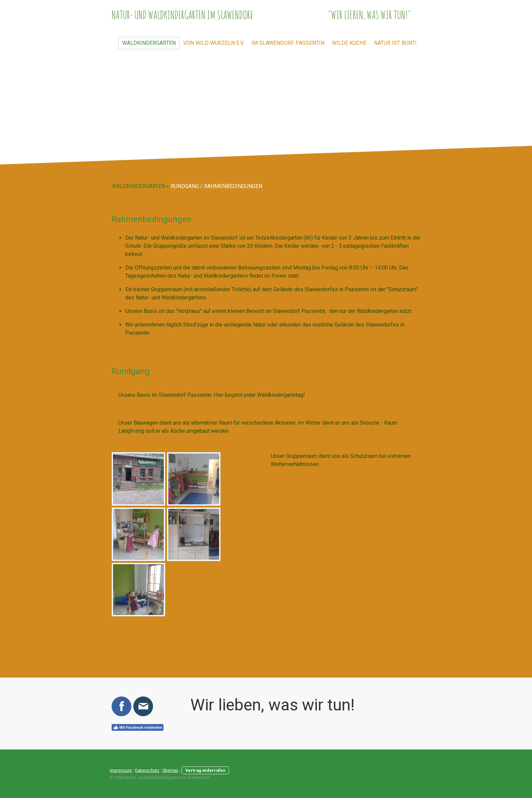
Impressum (121, 770)
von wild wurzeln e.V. (214, 43)
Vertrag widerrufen (205, 770)
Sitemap (170, 770)
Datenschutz (147, 770)
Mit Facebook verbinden (138, 727)
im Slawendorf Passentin (288, 43)
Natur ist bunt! (395, 43)
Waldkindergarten (149, 43)
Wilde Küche (349, 43)
